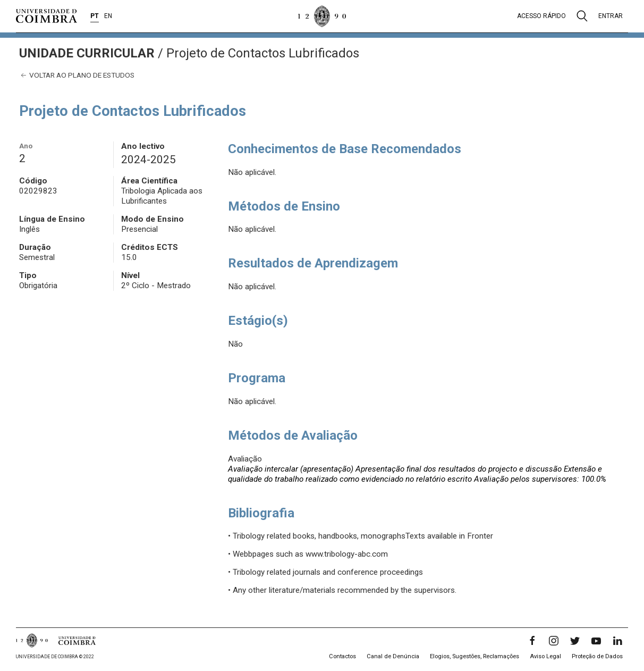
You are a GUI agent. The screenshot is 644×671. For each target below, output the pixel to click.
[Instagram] (554, 641)
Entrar (611, 16)
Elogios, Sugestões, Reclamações (474, 656)
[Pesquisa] (582, 16)
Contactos (342, 656)
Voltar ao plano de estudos (77, 75)
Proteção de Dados (597, 656)
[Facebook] (532, 641)
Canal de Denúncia (393, 656)
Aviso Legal (545, 656)
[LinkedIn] (617, 641)
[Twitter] (575, 641)
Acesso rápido (541, 16)
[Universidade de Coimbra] (46, 16)
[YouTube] (596, 641)
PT (95, 16)
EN (108, 16)
